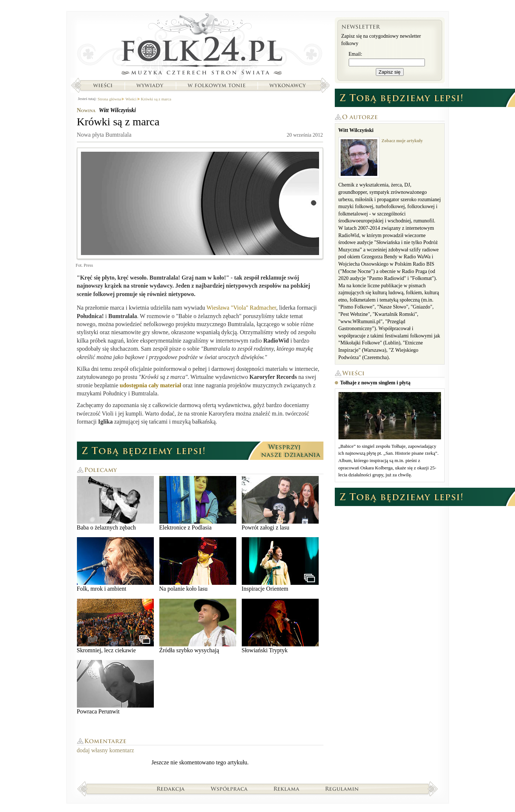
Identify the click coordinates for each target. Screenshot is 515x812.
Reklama (287, 789)
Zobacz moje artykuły (402, 141)
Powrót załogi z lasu (280, 503)
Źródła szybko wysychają (198, 626)
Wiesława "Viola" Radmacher (241, 308)
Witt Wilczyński (117, 110)
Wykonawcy (288, 85)
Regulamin (342, 789)
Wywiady (150, 85)
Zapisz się (390, 72)
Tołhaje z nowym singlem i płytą (375, 383)
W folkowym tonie (216, 85)
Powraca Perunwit (115, 687)
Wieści (103, 85)
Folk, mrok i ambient (115, 564)
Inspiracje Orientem (280, 564)
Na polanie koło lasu (198, 564)
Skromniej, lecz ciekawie (115, 626)
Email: (355, 54)
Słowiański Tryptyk (280, 626)
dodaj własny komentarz (105, 750)
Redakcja (171, 789)
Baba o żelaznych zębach (115, 503)
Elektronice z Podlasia (198, 503)
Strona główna (200, 46)
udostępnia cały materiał (151, 385)
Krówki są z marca (156, 99)
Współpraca (229, 789)
